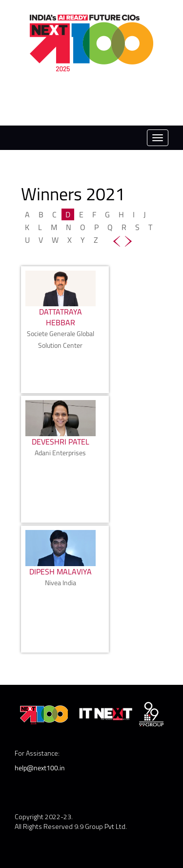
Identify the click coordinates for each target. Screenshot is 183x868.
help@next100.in (40, 768)
